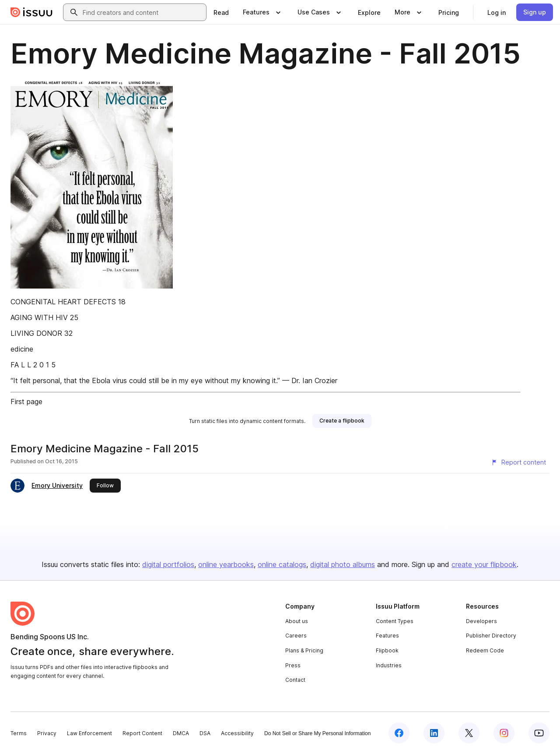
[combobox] (143, 12)
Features (387, 636)
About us (297, 621)
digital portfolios (168, 564)
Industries (389, 665)
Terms (19, 733)
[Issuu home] (31, 12)
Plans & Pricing (304, 650)
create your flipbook (484, 564)
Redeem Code (485, 650)
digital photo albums (343, 564)
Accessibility (237, 733)
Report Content (142, 733)
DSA (205, 733)
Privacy (47, 733)
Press (293, 665)
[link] (221, 12)
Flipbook (387, 650)
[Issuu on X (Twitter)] (469, 733)
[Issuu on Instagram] (504, 733)
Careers (296, 636)
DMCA (181, 733)
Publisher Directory (491, 636)
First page (26, 402)
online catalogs (282, 564)
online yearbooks (226, 564)
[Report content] (518, 462)
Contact (295, 680)
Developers (481, 621)
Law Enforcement (89, 733)
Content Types (395, 621)
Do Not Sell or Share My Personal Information (317, 733)
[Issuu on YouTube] (539, 733)
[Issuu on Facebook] (399, 733)
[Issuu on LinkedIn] (434, 733)
